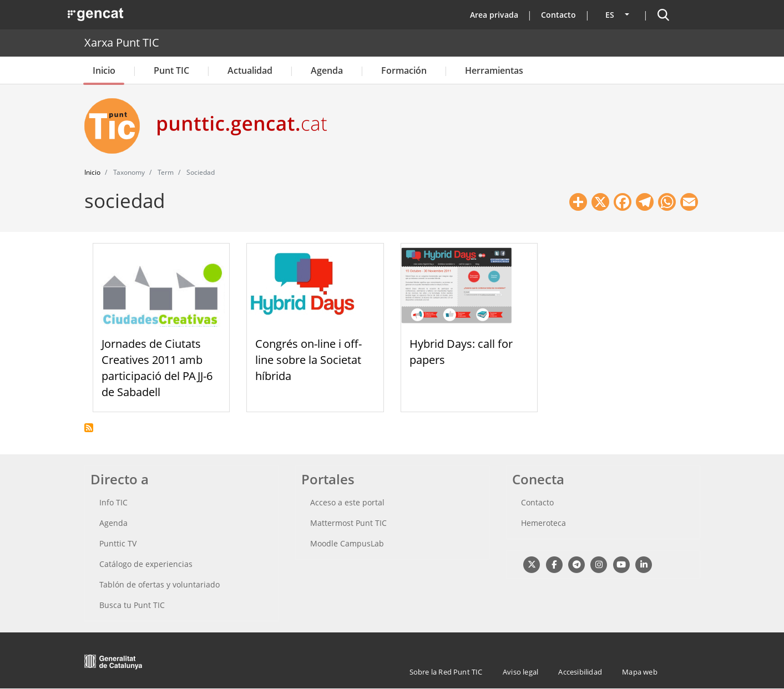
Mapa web (640, 672)
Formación (404, 70)
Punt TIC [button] (171, 70)
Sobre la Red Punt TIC (446, 672)
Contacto (558, 15)
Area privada (494, 15)
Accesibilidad (580, 672)
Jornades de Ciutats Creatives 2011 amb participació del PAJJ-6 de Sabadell (157, 368)
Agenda (327, 70)
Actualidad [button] (250, 70)
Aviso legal (520, 672)
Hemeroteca (543, 523)
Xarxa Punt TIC (122, 42)
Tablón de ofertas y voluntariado (160, 584)
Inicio (104, 70)
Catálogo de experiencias (146, 564)
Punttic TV (118, 543)
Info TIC (113, 502)
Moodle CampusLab (347, 543)
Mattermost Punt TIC (348, 523)
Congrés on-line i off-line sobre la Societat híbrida (308, 360)
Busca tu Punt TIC (132, 605)
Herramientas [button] (494, 70)
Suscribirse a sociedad (89, 428)
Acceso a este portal (347, 502)
